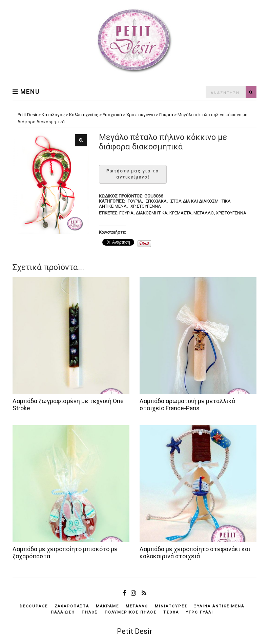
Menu (26, 92)
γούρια (126, 213)
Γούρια (135, 201)
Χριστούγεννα (146, 206)
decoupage (34, 606)
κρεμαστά (180, 213)
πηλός (90, 612)
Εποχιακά (156, 201)
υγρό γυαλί (199, 612)
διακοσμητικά (151, 213)
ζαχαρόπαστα (72, 606)
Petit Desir (134, 631)
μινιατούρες (171, 606)
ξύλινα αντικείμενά (219, 606)
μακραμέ (107, 606)
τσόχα (171, 612)
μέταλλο (204, 213)
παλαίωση (63, 612)
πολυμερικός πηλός (131, 612)
